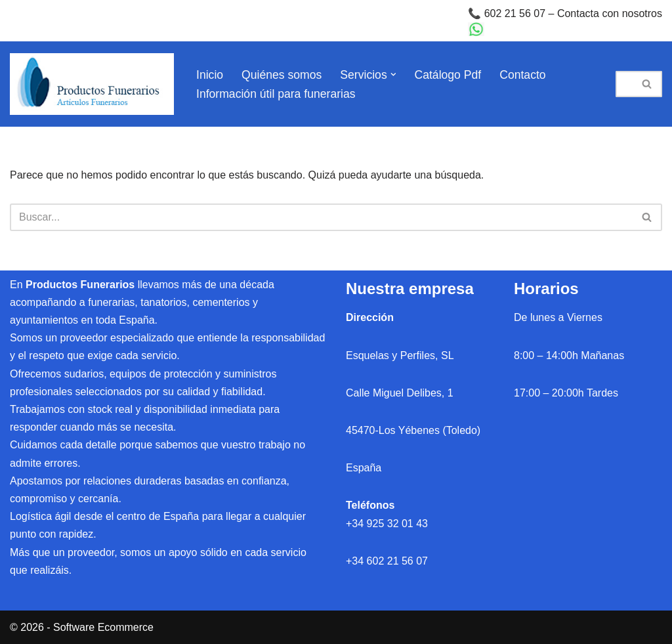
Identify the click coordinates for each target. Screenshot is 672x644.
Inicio (210, 75)
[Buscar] (624, 84)
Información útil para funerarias (276, 94)
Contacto (522, 75)
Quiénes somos (282, 75)
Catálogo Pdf (448, 75)
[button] (393, 75)
